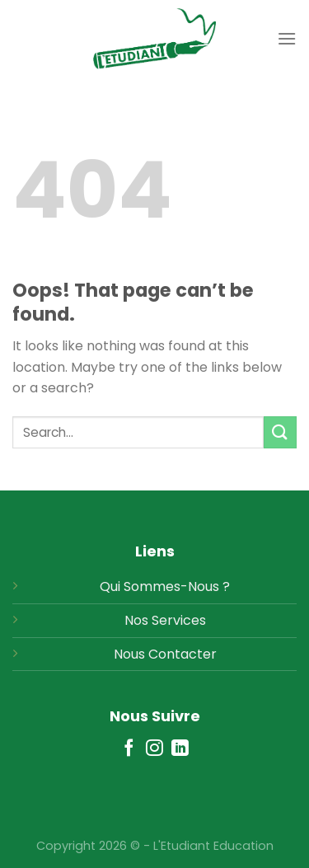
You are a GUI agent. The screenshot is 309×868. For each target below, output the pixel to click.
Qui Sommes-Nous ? (165, 586)
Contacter (183, 654)
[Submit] (280, 432)
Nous (129, 654)
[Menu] (287, 38)
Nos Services (165, 620)
